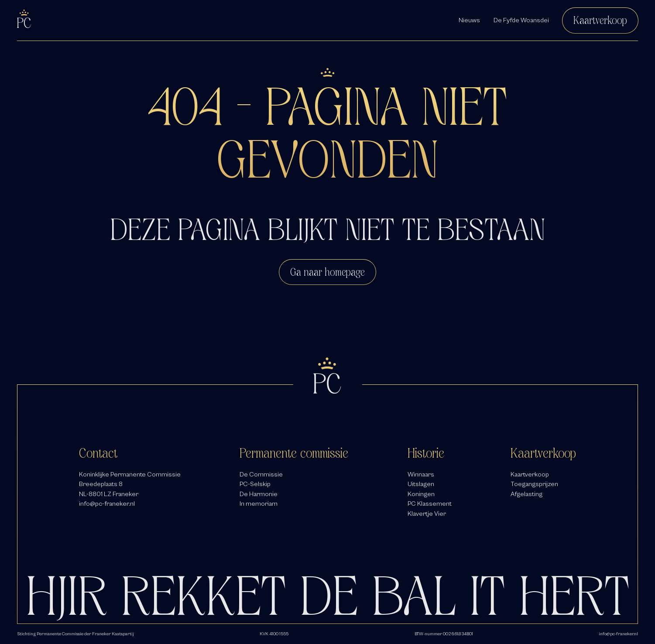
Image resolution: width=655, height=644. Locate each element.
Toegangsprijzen (534, 484)
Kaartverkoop (600, 20)
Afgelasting (526, 494)
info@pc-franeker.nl (107, 504)
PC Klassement (430, 504)
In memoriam (259, 504)
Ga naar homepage (327, 272)
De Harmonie (259, 494)
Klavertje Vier (427, 514)
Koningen (421, 494)
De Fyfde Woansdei (521, 20)
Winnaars (421, 474)
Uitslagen (421, 484)
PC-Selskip (255, 484)
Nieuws (469, 20)
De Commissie (261, 474)
